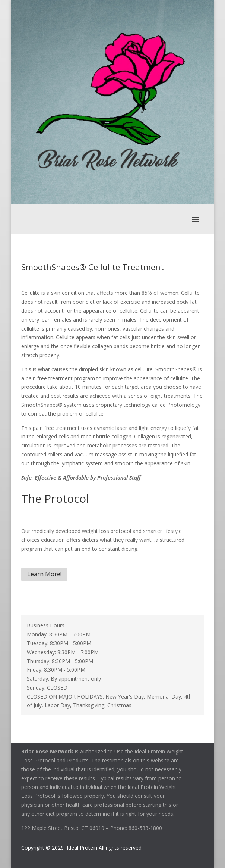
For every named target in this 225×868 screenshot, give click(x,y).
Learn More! (44, 574)
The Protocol (55, 498)
